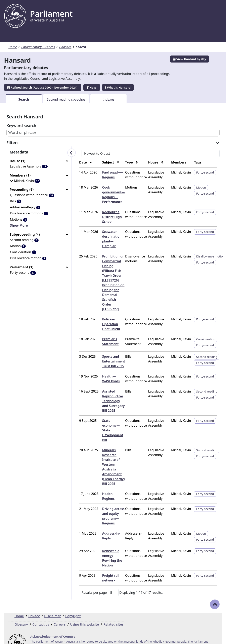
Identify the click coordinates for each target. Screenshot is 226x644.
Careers (60, 610)
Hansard (65, 47)
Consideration (204, 330)
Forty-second (203, 172)
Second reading (205, 347)
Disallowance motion (208, 252)
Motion (199, 187)
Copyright (73, 602)
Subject (99, 162)
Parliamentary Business (38, 47)
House (148, 162)
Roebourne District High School (102, 217)
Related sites (114, 610)
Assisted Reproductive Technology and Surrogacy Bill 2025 (105, 391)
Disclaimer (52, 602)
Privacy (34, 602)
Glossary (21, 610)
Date (72, 162)
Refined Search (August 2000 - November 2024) (43, 87)
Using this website (84, 610)
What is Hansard (118, 87)
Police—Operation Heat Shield (105, 314)
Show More (19, 225)
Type (122, 162)
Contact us (41, 610)
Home (13, 47)
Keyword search (21, 126)
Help (92, 87)
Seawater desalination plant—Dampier (105, 236)
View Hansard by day (190, 59)
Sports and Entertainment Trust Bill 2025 (104, 352)
